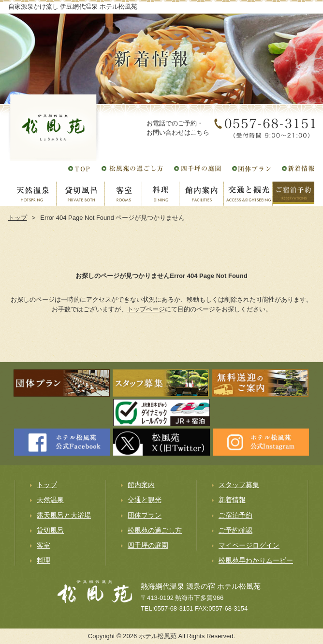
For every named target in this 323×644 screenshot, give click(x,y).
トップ (18, 218)
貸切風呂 (50, 530)
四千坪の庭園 (148, 545)
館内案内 (141, 485)
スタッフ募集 (239, 485)
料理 (44, 560)
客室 (44, 545)
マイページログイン (249, 545)
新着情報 (232, 500)
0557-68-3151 (173, 608)
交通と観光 (145, 500)
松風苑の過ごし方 (155, 530)
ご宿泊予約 (235, 515)
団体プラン (145, 515)
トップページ (146, 309)
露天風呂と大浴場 (64, 515)
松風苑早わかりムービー (256, 560)
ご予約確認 (235, 530)
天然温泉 (50, 500)
